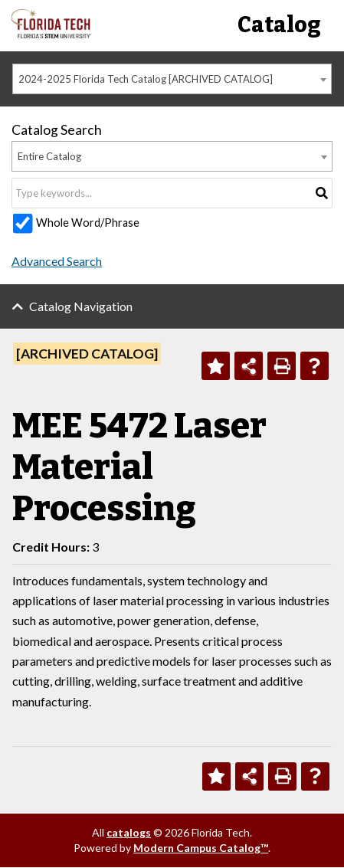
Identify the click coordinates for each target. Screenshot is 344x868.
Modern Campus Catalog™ (201, 848)
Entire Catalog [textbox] (49, 156)
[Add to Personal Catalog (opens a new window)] (216, 366)
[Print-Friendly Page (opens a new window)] (282, 366)
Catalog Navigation (81, 306)
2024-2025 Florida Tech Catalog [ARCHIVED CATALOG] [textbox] (146, 79)
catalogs (129, 832)
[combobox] (172, 79)
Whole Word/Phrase (88, 223)
